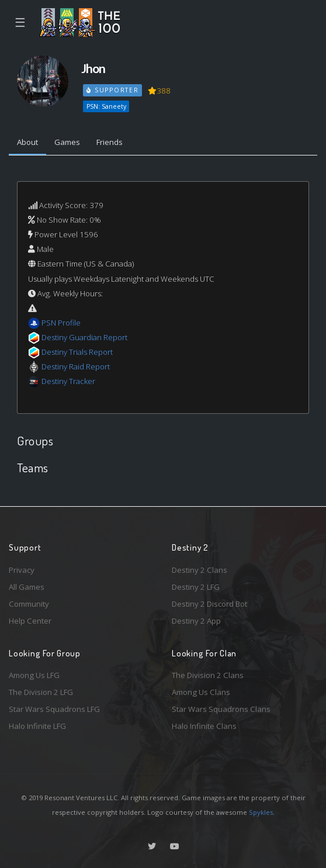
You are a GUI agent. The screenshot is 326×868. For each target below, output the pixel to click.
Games (67, 142)
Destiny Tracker (68, 381)
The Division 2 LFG (41, 692)
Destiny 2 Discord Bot (209, 604)
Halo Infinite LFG (37, 726)
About (27, 142)
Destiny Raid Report (76, 366)
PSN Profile (61, 323)
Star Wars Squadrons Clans (221, 709)
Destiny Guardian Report (84, 337)
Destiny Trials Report (77, 352)
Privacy (22, 570)
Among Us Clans (201, 692)
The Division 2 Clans (208, 675)
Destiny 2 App (196, 621)
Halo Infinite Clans (204, 726)
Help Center (30, 621)
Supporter (113, 90)
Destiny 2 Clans (200, 570)
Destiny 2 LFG (196, 587)
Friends (110, 142)
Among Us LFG (34, 675)
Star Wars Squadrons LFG (54, 709)
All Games (27, 587)
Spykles (261, 812)
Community (29, 604)
